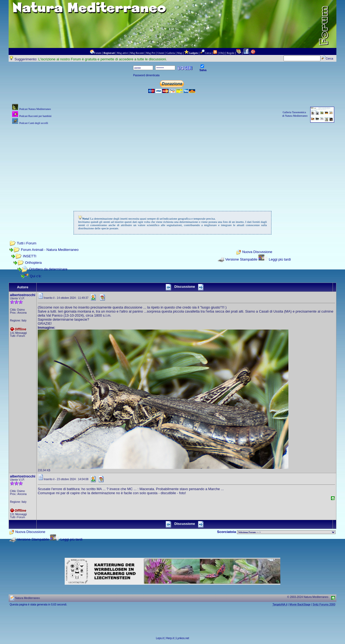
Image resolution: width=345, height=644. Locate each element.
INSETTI (30, 256)
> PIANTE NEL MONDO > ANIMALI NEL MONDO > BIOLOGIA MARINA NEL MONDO (286, 532)
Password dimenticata (146, 75)
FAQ (222, 53)
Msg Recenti (137, 53)
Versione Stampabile (241, 259)
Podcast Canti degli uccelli (34, 123)
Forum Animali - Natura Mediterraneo (50, 250)
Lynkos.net (183, 638)
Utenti (161, 53)
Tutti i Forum (26, 243)
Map (180, 53)
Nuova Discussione (257, 252)
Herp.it (170, 638)
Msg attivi (123, 53)
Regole (230, 53)
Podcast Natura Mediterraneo (35, 109)
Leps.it (160, 638)
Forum (98, 53)
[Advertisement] (172, 164)
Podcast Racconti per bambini (35, 116)
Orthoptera (33, 263)
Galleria (171, 53)
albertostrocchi (23, 295)
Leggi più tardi (280, 259)
